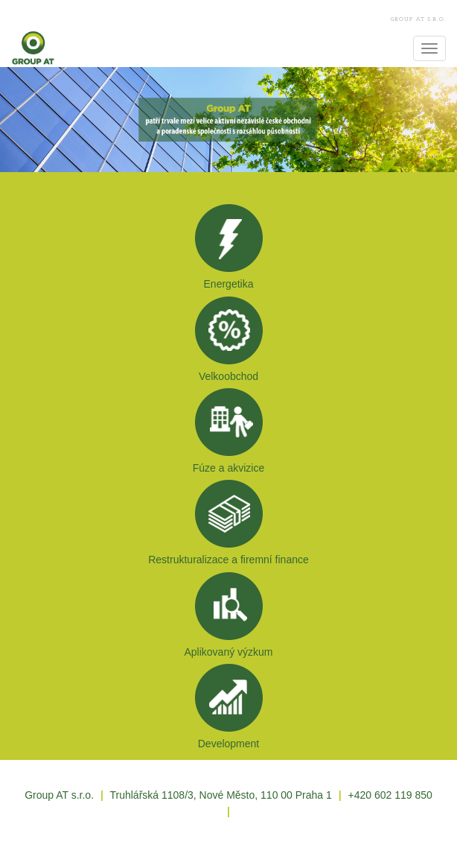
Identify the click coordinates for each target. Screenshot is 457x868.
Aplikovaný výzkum (228, 652)
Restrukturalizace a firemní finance (228, 560)
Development (229, 744)
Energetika (229, 284)
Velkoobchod (228, 376)
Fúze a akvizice (228, 468)
